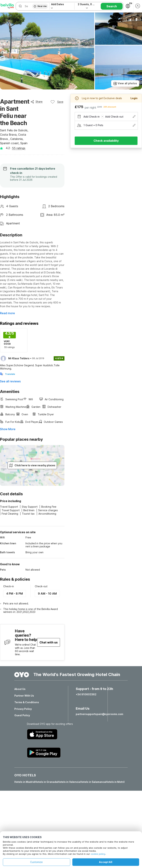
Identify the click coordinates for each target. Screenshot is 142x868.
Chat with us (49, 642)
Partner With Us (24, 696)
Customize (36, 862)
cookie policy (98, 854)
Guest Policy (22, 715)
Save (57, 102)
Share (37, 102)
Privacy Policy (23, 709)
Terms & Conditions (27, 702)
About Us (20, 689)
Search (112, 6)
